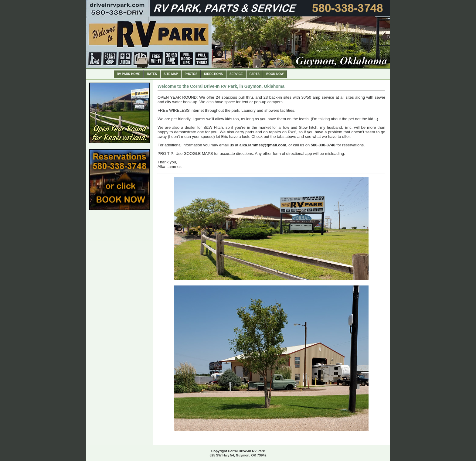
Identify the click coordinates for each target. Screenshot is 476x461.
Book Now (275, 74)
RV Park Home (129, 74)
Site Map (171, 74)
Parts (255, 74)
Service (236, 74)
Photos (191, 74)
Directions (213, 74)
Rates (152, 74)
